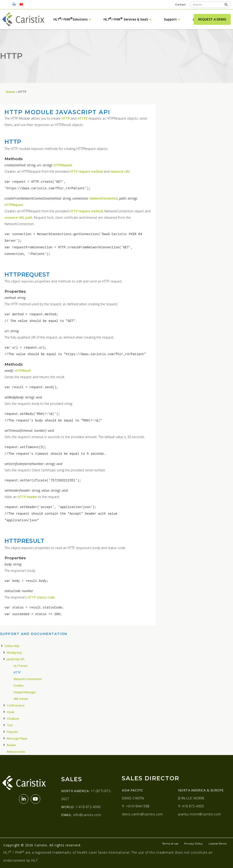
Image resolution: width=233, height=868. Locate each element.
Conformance (16, 705)
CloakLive (13, 719)
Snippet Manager (25, 692)
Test (10, 725)
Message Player (17, 738)
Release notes (16, 752)
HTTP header (27, 497)
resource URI (120, 171)
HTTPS (82, 118)
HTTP (66, 118)
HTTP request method (86, 171)
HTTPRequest (63, 165)
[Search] (226, 5)
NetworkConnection (104, 198)
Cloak (10, 712)
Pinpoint (12, 732)
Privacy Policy (193, 844)
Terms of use (170, 844)
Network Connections (28, 679)
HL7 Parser (21, 666)
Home (10, 92)
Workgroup (14, 653)
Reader (11, 745)
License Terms (218, 844)
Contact (180, 4)
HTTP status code (41, 597)
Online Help (12, 646)
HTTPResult (23, 371)
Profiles (19, 686)
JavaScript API (16, 659)
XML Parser (21, 699)
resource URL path (18, 217)
